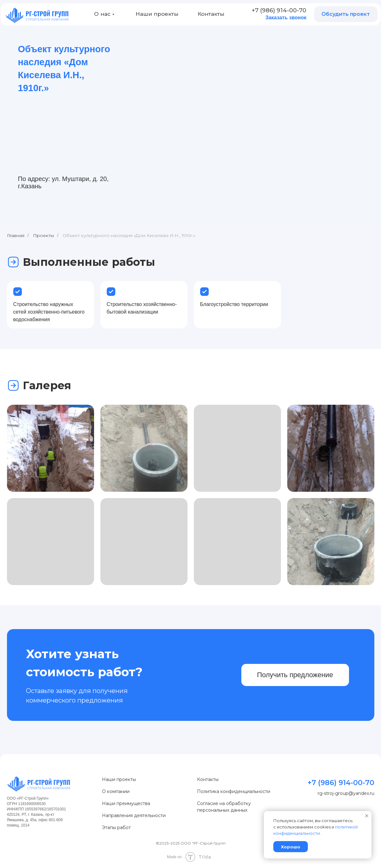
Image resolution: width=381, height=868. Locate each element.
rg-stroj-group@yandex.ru (346, 793)
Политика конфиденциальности (234, 791)
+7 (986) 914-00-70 (279, 10)
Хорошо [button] (291, 847)
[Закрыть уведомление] (367, 816)
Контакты (211, 14)
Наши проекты (157, 14)
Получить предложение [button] (295, 675)
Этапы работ (116, 827)
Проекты (43, 235)
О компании (116, 791)
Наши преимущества (126, 803)
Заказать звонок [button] (286, 18)
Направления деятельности (134, 815)
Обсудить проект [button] (346, 14)
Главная (16, 235)
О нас (102, 14)
